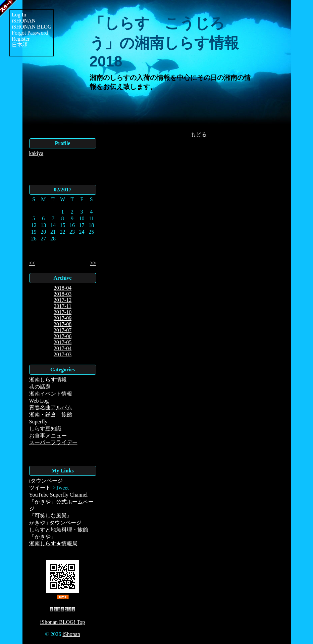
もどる (199, 134)
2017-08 (63, 324)
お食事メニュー (48, 436)
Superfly (38, 422)
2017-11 (63, 306)
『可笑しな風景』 (51, 516)
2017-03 (63, 354)
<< (32, 263)
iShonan (71, 634)
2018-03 (63, 294)
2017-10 (63, 312)
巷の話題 (40, 387)
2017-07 (63, 330)
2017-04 (63, 348)
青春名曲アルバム (51, 407)
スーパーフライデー (53, 442)
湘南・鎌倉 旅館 (51, 415)
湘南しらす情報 (48, 380)
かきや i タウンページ (55, 523)
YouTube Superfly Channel (59, 495)
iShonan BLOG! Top (63, 622)
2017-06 (63, 336)
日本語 (20, 45)
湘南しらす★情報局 (53, 543)
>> (93, 263)
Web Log (39, 401)
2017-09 (63, 318)
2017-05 (63, 342)
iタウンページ (46, 481)
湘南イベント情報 (51, 394)
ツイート (40, 488)
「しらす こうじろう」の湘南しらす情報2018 (164, 42)
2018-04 (63, 288)
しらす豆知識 (45, 429)
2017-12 (63, 300)
